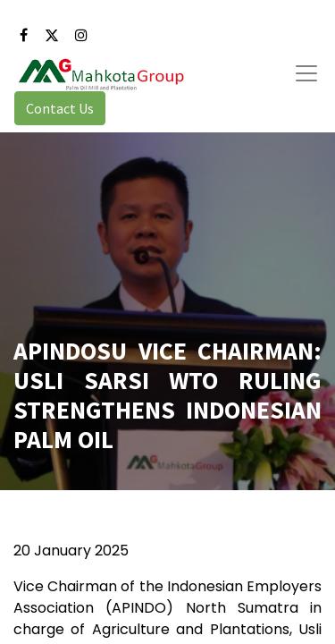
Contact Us (60, 108)
